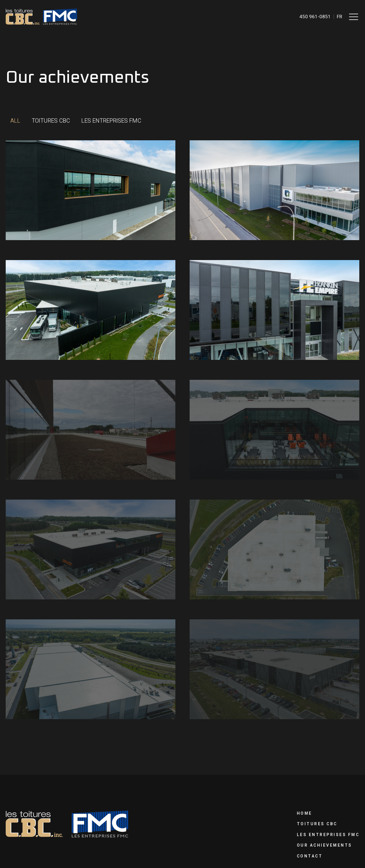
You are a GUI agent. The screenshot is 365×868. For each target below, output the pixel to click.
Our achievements (325, 845)
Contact (310, 856)
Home (305, 813)
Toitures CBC (317, 824)
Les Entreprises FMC (328, 835)
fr (339, 17)
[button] (354, 17)
